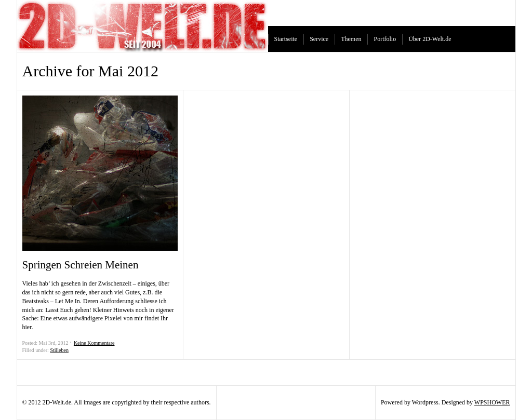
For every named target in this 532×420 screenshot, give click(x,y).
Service (319, 39)
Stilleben (59, 350)
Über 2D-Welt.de (430, 39)
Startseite (286, 39)
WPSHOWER (492, 402)
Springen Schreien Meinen (81, 265)
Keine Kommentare (94, 343)
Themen (351, 39)
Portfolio (385, 39)
